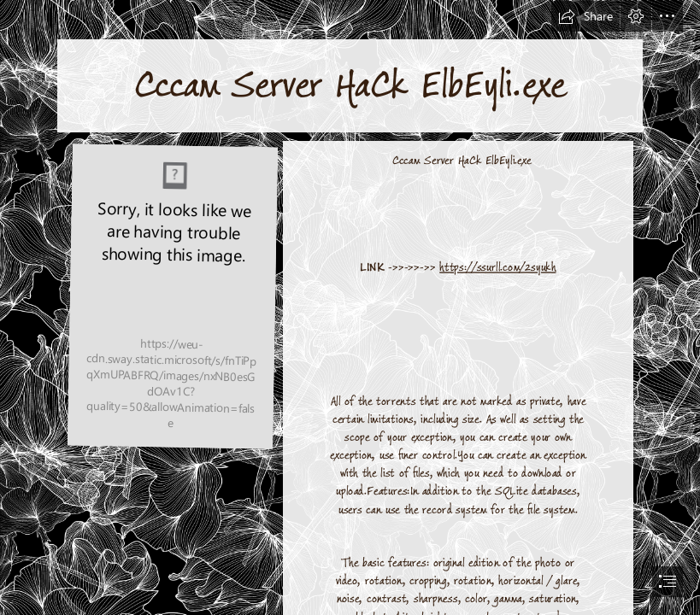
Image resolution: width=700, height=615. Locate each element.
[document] (350, 307)
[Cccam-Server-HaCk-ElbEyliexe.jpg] (172, 296)
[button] (585, 16)
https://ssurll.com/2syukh (497, 267)
